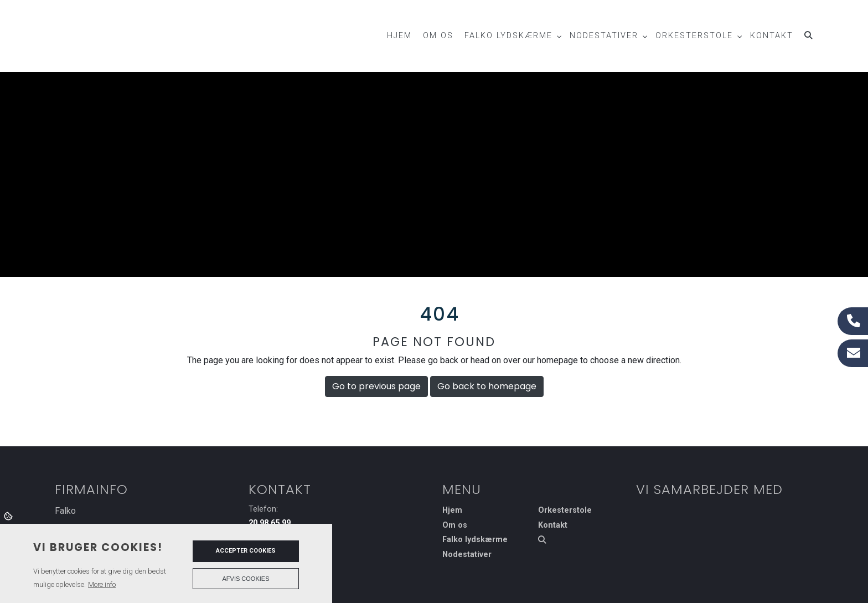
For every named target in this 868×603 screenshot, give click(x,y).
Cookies (9, 516)
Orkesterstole (565, 511)
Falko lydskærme (475, 540)
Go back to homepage (487, 386)
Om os (455, 525)
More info (102, 584)
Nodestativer (467, 555)
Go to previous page (376, 386)
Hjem (452, 511)
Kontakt (553, 525)
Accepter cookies (246, 551)
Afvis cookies (246, 579)
